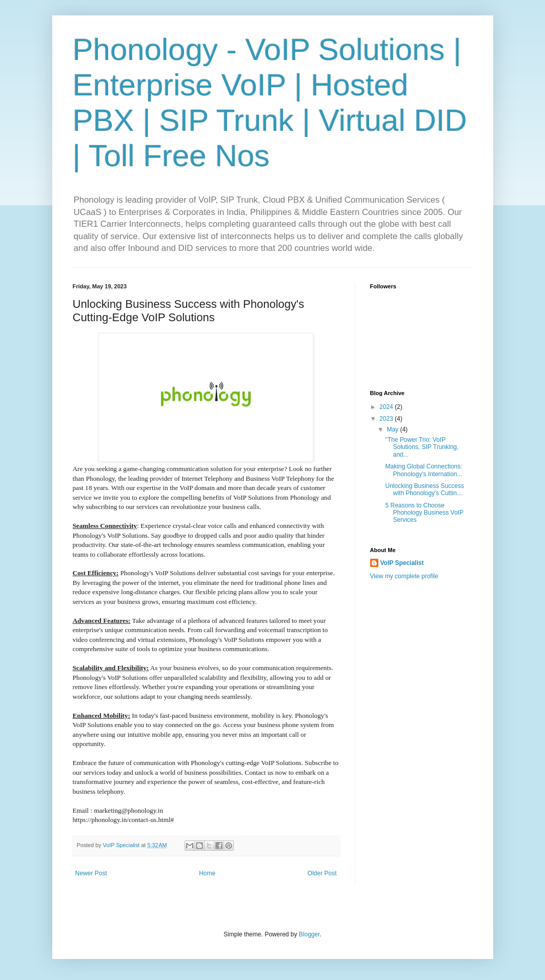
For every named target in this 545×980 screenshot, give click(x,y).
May (393, 429)
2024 (387, 407)
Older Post (322, 873)
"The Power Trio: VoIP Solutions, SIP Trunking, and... (422, 447)
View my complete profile (404, 576)
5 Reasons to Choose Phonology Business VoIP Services (424, 513)
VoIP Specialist (402, 563)
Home (207, 873)
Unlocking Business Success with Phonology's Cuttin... (424, 489)
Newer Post (91, 873)
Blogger (309, 934)
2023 (387, 419)
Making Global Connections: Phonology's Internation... (423, 470)
